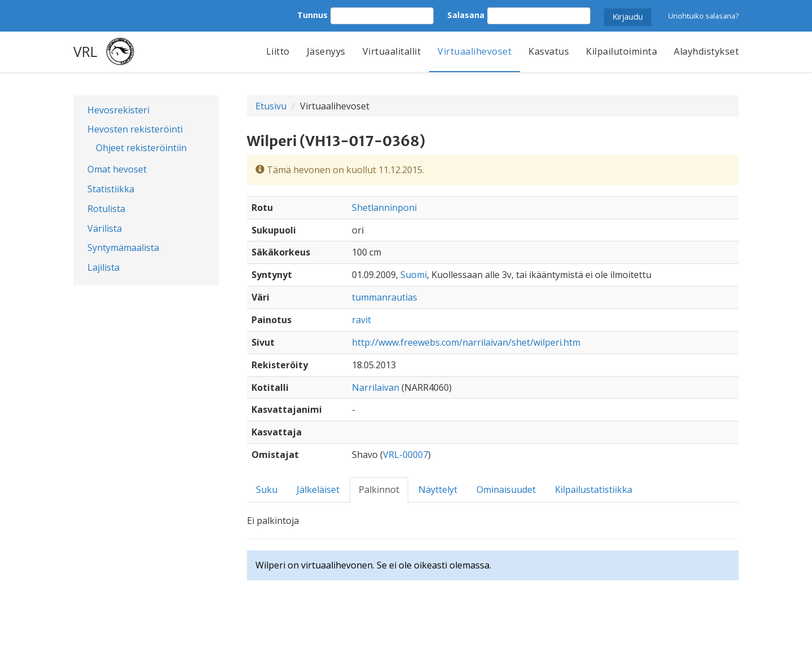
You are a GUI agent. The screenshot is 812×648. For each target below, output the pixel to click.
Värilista (105, 228)
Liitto (278, 51)
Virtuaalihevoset (475, 51)
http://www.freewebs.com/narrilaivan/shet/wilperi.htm (466, 342)
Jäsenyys (326, 51)
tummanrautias (385, 297)
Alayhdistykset (706, 51)
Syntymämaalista (123, 248)
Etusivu (271, 106)
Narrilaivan (376, 387)
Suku (267, 490)
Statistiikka (111, 189)
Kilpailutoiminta (621, 51)
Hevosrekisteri (118, 110)
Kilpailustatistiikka (593, 490)
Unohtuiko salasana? (703, 16)
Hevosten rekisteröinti (135, 129)
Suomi (414, 275)
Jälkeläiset (318, 490)
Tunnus (312, 15)
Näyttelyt (438, 490)
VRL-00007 (405, 455)
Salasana (466, 15)
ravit (361, 320)
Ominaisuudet (506, 490)
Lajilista (103, 267)
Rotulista (106, 209)
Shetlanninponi (384, 208)
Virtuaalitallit (392, 51)
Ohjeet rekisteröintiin (141, 148)
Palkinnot (379, 490)
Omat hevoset (117, 169)
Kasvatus (549, 51)
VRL (85, 51)
